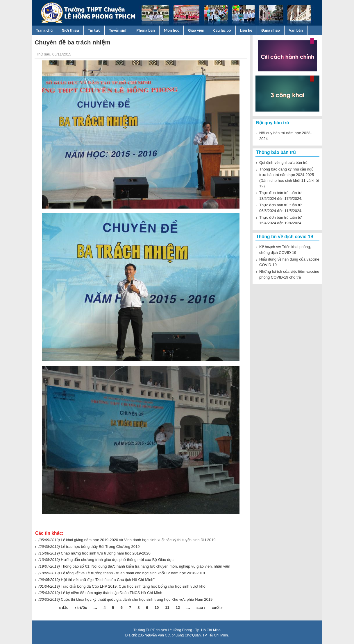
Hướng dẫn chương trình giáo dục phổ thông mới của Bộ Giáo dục (117, 560)
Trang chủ (44, 30)
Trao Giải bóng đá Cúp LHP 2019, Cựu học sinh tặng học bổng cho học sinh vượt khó (133, 586)
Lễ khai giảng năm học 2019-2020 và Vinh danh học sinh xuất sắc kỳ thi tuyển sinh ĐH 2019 (138, 540)
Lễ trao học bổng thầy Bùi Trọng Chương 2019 (100, 547)
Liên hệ (246, 30)
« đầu (64, 608)
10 (157, 608)
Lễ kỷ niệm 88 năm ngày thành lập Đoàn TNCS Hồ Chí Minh (111, 593)
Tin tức (94, 30)
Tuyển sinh (118, 30)
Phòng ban (146, 30)
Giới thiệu (70, 30)
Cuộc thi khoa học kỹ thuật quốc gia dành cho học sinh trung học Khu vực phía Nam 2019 (137, 599)
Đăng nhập (271, 30)
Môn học (171, 30)
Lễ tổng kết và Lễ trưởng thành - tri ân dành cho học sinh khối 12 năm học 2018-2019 (133, 573)
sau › (201, 608)
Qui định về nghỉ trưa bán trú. (284, 163)
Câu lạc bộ (222, 30)
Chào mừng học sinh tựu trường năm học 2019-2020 (106, 553)
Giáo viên (196, 30)
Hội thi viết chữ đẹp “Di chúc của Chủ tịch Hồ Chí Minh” (108, 580)
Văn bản (296, 30)
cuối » (217, 608)
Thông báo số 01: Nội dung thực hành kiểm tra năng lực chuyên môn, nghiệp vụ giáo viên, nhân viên (145, 566)
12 (178, 608)
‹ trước (81, 608)
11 (167, 608)
